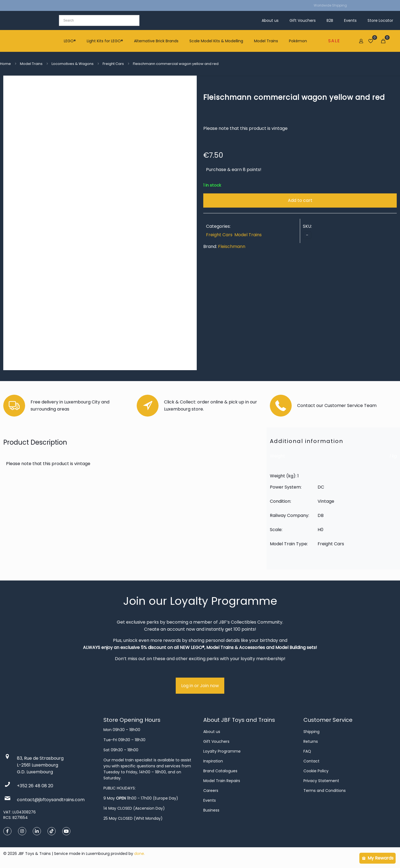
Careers (211, 791)
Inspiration (213, 761)
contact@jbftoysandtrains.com (51, 800)
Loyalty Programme (222, 751)
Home (5, 64)
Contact (311, 761)
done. (140, 854)
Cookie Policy (316, 771)
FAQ (307, 751)
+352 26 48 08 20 (35, 786)
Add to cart (300, 200)
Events (210, 800)
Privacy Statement (321, 781)
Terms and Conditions (325, 791)
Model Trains (31, 64)
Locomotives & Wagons (73, 64)
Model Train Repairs (222, 781)
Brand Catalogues (220, 771)
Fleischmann (232, 246)
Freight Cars (113, 64)
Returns (311, 741)
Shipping (311, 732)
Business (211, 810)
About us (212, 732)
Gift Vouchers (216, 741)
